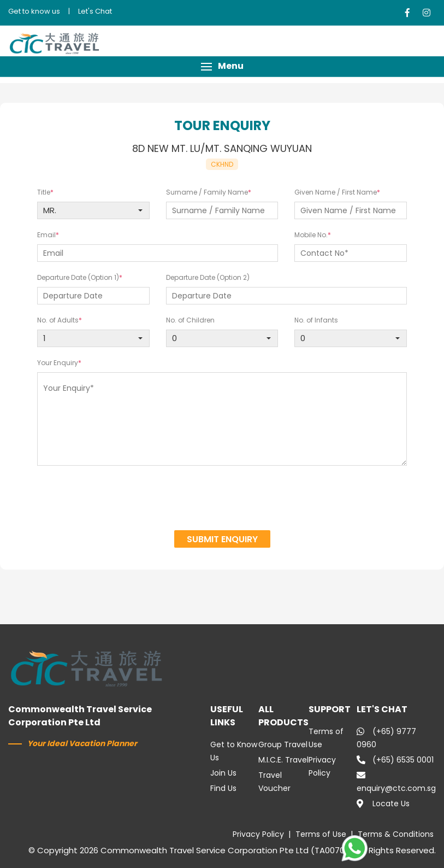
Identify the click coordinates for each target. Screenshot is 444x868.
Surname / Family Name (207, 192)
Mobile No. (311, 235)
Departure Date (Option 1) (78, 277)
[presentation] (222, 500)
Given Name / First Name (336, 192)
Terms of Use (321, 834)
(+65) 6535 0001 (395, 760)
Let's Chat (95, 11)
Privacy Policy (258, 834)
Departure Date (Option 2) (208, 277)
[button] (222, 66)
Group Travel (283, 744)
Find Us (223, 788)
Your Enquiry (58, 363)
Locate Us (383, 804)
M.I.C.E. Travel (283, 760)
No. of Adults (58, 320)
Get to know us (34, 11)
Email (46, 235)
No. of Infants (316, 320)
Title (44, 192)
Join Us (223, 773)
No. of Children (190, 320)
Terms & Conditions (396, 834)
